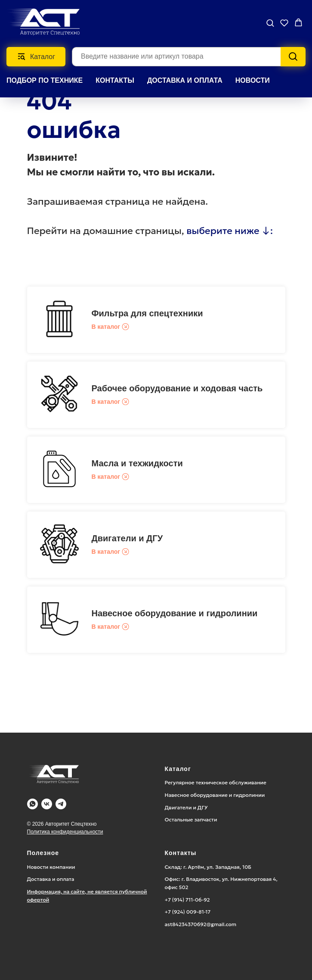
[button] (270, 23)
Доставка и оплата (51, 879)
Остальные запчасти (191, 819)
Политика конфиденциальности (65, 832)
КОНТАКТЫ (115, 80)
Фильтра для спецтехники (147, 313)
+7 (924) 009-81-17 (188, 912)
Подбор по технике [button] (45, 80)
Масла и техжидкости (137, 463)
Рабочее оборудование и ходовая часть (177, 388)
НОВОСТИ (253, 80)
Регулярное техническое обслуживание (216, 782)
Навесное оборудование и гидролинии (175, 613)
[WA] (32, 804)
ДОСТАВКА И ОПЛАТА (185, 80)
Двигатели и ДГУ (127, 538)
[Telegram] (61, 804)
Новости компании (51, 867)
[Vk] (47, 804)
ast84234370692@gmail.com (201, 924)
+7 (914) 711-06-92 (187, 900)
